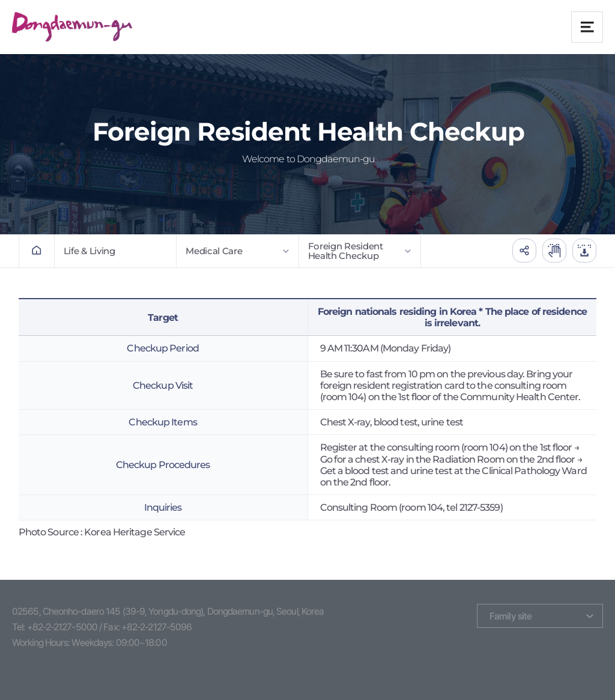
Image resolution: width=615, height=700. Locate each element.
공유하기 (524, 251)
